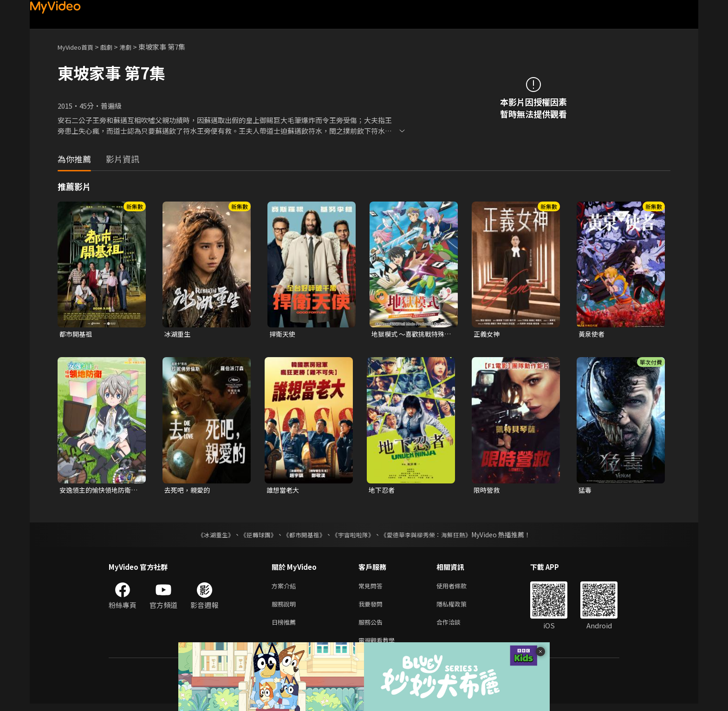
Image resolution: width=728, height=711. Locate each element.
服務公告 (372, 627)
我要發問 (372, 608)
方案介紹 (286, 588)
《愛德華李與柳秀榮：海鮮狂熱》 (432, 536)
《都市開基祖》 (302, 536)
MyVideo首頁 (79, 47)
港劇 (135, 47)
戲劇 (114, 47)
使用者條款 (459, 588)
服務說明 (286, 608)
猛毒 (585, 491)
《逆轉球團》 (253, 536)
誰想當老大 (284, 491)
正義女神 (487, 334)
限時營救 (487, 491)
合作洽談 (456, 627)
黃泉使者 (592, 334)
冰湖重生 (178, 334)
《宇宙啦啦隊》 (354, 536)
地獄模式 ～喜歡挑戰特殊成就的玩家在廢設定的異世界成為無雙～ (410, 334)
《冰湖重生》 (208, 536)
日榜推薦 (286, 627)
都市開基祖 (77, 334)
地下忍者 (383, 491)
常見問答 (372, 588)
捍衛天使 (283, 334)
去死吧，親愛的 (189, 491)
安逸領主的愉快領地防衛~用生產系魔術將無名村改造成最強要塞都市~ (100, 491)
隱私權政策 (459, 608)
